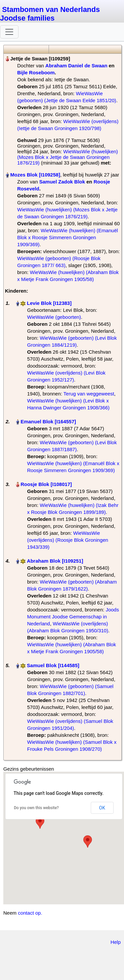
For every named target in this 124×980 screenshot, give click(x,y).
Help (116, 942)
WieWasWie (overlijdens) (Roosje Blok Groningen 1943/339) (68, 540)
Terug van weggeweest (89, 394)
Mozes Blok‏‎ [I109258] (35, 175)
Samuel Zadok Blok (62, 182)
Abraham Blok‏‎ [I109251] (55, 561)
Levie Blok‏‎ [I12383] (49, 303)
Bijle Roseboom (36, 72)
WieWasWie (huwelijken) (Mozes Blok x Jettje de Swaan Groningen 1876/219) (68, 157)
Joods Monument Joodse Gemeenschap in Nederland (73, 617)
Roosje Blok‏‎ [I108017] (46, 484)
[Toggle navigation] (9, 32)
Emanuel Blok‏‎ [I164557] (48, 421)
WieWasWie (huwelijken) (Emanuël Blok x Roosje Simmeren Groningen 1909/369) (68, 237)
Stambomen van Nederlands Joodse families (50, 14)
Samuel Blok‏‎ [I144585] (53, 665)
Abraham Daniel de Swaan (76, 66)
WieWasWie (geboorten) (54, 317)
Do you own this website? (36, 808)
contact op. (30, 913)
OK (102, 808)
